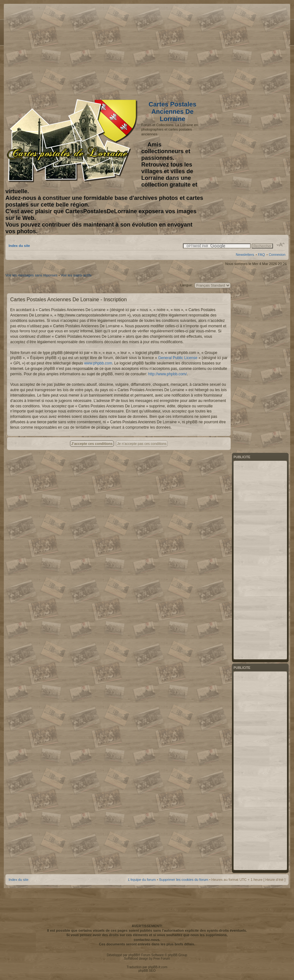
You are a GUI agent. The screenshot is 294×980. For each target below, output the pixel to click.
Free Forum (162, 959)
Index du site (19, 246)
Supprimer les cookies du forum (184, 880)
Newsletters (245, 255)
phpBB (133, 955)
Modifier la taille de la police (281, 245)
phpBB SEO (147, 971)
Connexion (277, 255)
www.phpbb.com (98, 363)
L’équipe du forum (142, 880)
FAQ (261, 255)
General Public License (178, 358)
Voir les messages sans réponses (31, 275)
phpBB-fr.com (158, 967)
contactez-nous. (147, 940)
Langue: (186, 285)
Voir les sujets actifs (76, 275)
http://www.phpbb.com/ (168, 374)
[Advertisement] (235, 50)
